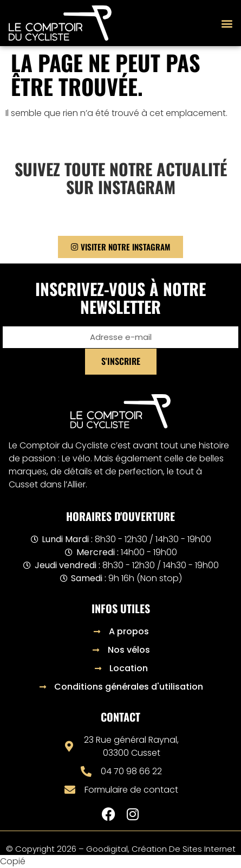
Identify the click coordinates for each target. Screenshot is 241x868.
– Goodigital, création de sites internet (156, 849)
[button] (227, 23)
